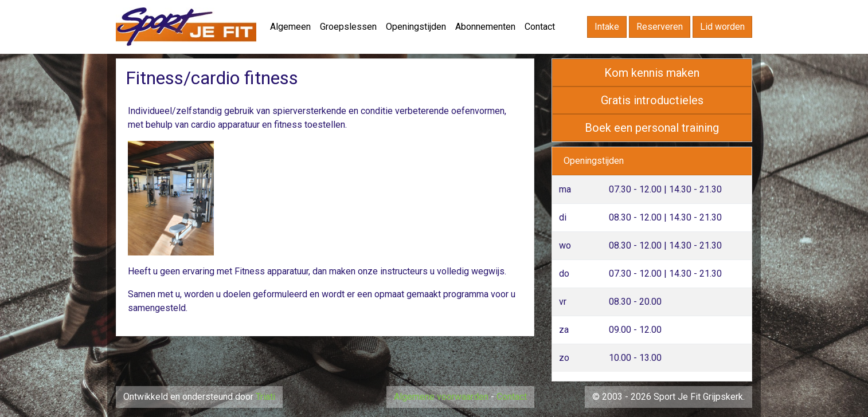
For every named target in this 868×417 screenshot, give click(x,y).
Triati (265, 397)
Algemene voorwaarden (441, 397)
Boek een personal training (652, 128)
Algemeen (290, 27)
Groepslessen (348, 27)
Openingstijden (416, 27)
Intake (607, 27)
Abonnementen (485, 27)
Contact (540, 27)
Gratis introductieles (652, 100)
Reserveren (660, 27)
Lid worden (722, 27)
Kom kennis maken (652, 73)
